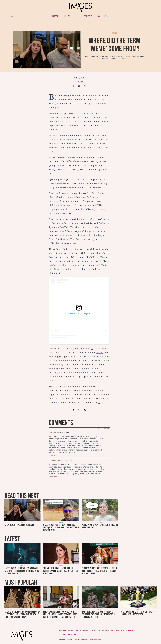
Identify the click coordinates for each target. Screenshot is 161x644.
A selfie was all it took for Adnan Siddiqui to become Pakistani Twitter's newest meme (61, 528)
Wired (100, 353)
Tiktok (94, 631)
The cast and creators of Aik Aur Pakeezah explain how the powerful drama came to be (98, 614)
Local (98, 16)
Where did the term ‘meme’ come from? (115, 45)
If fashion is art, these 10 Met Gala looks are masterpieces (137, 613)
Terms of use (130, 631)
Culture (77, 16)
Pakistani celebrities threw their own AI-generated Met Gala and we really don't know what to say (22, 614)
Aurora (77, 640)
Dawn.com (62, 640)
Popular (106, 429)
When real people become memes (19, 525)
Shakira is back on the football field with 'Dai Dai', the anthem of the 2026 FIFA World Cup (99, 571)
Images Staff (80, 78)
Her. (106, 16)
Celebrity (66, 16)
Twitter (78, 631)
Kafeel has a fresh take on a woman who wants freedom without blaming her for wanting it (22, 571)
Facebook (71, 631)
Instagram (86, 631)
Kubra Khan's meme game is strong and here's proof (100, 526)
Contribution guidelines (68, 634)
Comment (88, 16)
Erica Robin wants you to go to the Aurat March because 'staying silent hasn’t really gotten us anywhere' (60, 614)
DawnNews (84, 640)
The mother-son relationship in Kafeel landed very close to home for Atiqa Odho (61, 571)
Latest (55, 16)
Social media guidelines (105, 631)
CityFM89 (70, 640)
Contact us (62, 631)
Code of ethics (119, 631)
